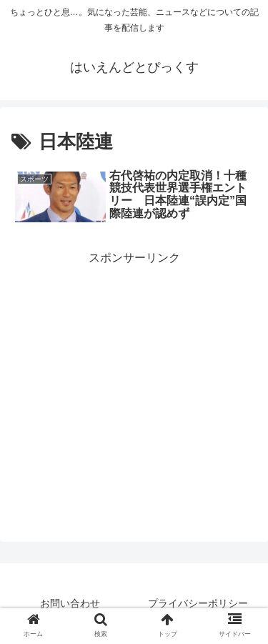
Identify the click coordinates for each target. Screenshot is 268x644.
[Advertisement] (134, 369)
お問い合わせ (70, 603)
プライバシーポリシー (198, 603)
